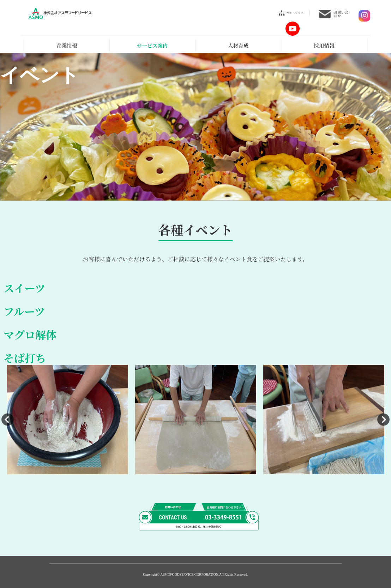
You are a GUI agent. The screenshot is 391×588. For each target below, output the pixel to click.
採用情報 (324, 45)
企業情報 (67, 45)
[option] (68, 420)
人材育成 (238, 45)
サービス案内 (152, 45)
